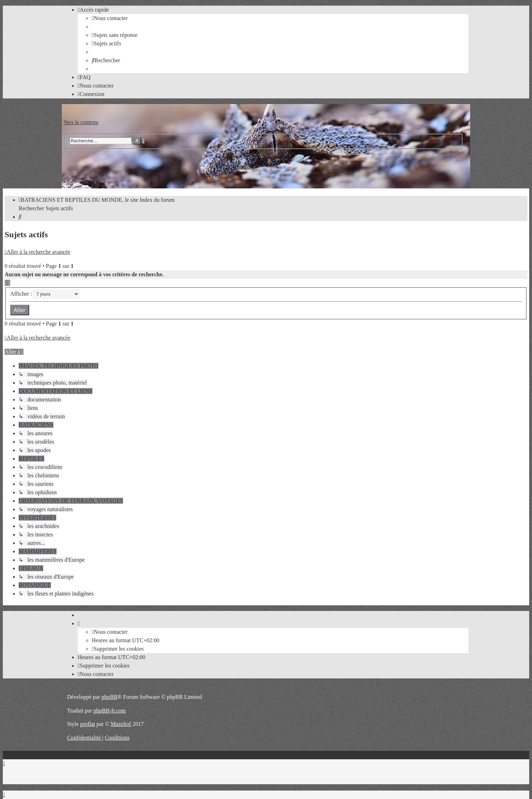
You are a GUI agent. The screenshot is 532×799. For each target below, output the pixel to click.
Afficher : (45, 294)
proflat (88, 724)
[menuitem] (110, 18)
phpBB (109, 697)
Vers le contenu (81, 122)
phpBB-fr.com (110, 711)
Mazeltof (121, 724)
